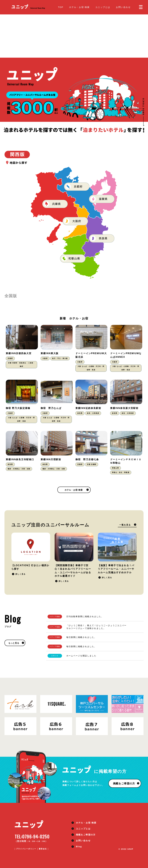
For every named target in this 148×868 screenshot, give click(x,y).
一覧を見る (125, 525)
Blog (79, 846)
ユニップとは (103, 7)
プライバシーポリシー (26, 849)
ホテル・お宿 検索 (79, 7)
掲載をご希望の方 (124, 784)
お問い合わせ (123, 7)
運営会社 (43, 849)
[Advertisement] (74, 36)
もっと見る (14, 643)
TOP (61, 7)
